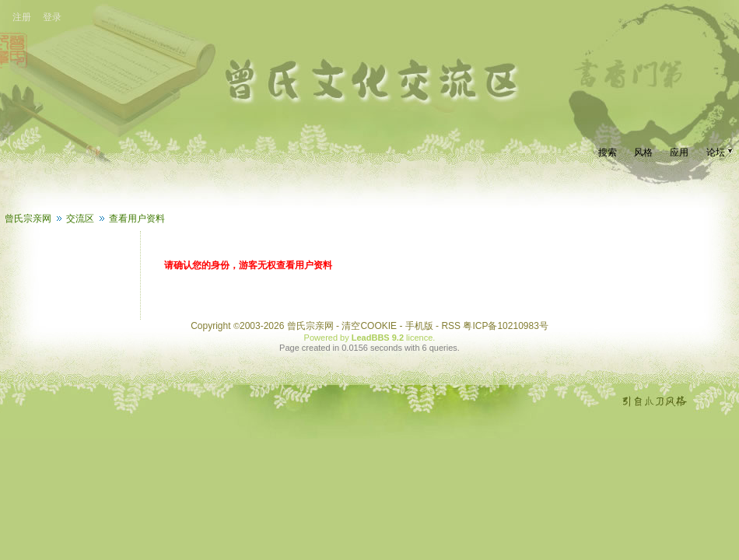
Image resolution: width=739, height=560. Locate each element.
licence (419, 338)
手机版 (419, 326)
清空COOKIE (369, 326)
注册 (22, 17)
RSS (451, 326)
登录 (52, 17)
